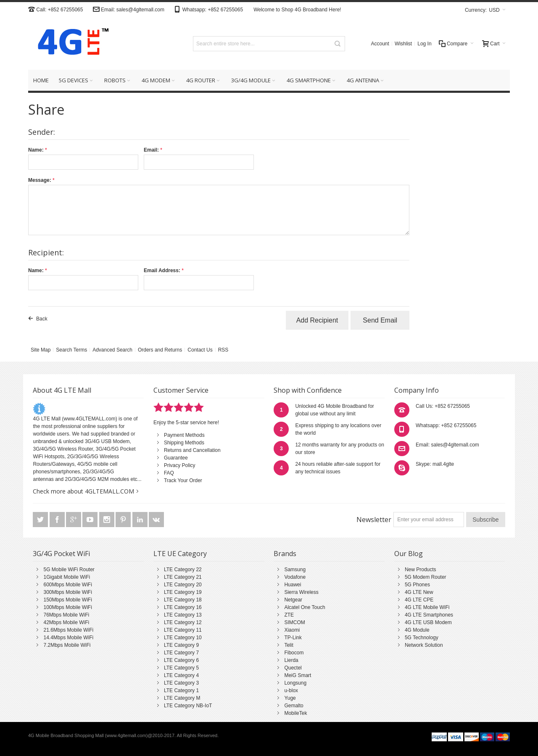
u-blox (291, 690)
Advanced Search (112, 350)
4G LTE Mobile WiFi (427, 607)
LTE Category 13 (183, 615)
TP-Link (293, 638)
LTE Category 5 (181, 668)
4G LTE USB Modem (428, 622)
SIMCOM (294, 622)
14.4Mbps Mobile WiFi (68, 638)
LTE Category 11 (183, 630)
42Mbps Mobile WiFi (66, 622)
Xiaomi (292, 630)
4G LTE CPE (419, 600)
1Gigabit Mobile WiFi (67, 577)
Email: (151, 150)
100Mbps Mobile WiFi (67, 607)
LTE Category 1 (181, 690)
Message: (40, 180)
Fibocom (294, 653)
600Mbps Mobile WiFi (67, 585)
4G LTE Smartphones (429, 615)
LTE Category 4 (181, 675)
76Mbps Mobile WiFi (66, 615)
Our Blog (409, 554)
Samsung (295, 570)
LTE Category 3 (181, 683)
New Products (421, 570)
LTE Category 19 (183, 592)
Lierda (291, 660)
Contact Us (200, 350)
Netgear (293, 600)
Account (380, 44)
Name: (36, 150)
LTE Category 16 (183, 607)
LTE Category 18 (183, 600)
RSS (223, 350)
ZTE (289, 615)
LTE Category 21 (183, 577)
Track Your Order (183, 480)
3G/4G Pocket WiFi (61, 554)
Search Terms (71, 350)
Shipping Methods (184, 443)
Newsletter (374, 520)
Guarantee (176, 458)
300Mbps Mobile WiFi (67, 592)
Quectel (293, 668)
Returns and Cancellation (192, 450)
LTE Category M (182, 698)
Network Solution (424, 645)
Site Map (41, 350)
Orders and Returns (160, 350)
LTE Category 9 (181, 645)
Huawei (293, 585)
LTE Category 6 (181, 660)
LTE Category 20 (183, 585)
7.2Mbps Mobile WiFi (67, 645)
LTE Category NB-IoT (188, 706)
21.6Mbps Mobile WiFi (68, 630)
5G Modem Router (426, 577)
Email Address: (162, 270)
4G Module (417, 630)
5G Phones (417, 585)
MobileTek (295, 713)
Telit (289, 645)
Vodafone (295, 577)
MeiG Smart (298, 675)
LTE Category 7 (181, 653)
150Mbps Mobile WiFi (67, 600)
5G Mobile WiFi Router (69, 570)
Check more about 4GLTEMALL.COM (83, 491)
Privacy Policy (180, 465)
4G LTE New (419, 592)
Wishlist (403, 44)
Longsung (295, 683)
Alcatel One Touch (305, 607)
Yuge (290, 698)
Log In (424, 44)
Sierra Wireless (301, 592)
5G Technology (422, 638)
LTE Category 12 (183, 622)
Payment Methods (184, 435)
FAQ (169, 473)
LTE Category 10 (183, 638)
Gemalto (294, 706)
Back (42, 319)
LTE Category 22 (183, 570)
